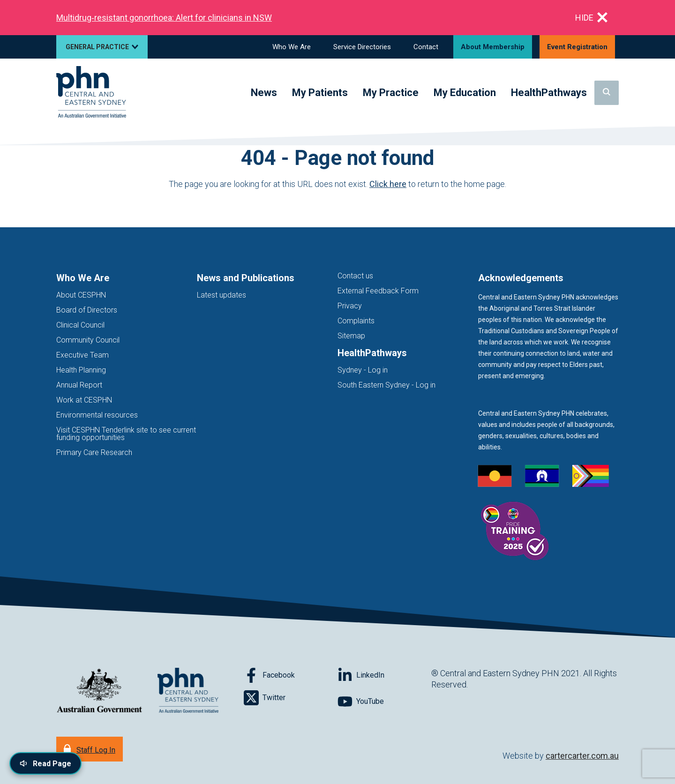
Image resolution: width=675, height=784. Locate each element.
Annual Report (79, 385)
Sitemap (351, 336)
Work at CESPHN (84, 400)
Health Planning (81, 370)
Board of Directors (87, 310)
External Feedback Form (378, 291)
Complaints (356, 321)
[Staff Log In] (90, 749)
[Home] (91, 93)
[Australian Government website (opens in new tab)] (99, 691)
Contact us (355, 276)
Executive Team (82, 355)
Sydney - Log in (363, 370)
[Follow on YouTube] (384, 702)
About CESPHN (81, 295)
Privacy (350, 306)
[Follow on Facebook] (291, 675)
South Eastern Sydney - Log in (386, 385)
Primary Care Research (94, 452)
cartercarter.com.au (582, 756)
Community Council (88, 340)
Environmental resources (97, 415)
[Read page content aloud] (45, 763)
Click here (388, 184)
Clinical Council (80, 325)
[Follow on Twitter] (291, 698)
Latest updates (221, 295)
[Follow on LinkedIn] (384, 675)
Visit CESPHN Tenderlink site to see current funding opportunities (126, 434)
